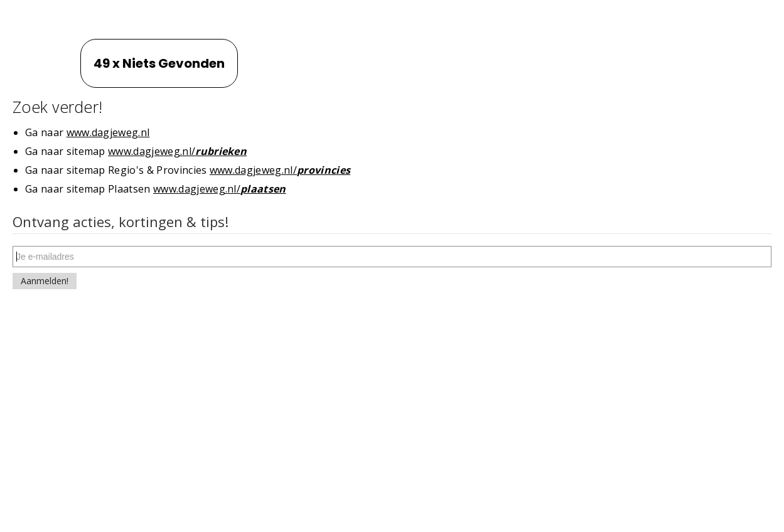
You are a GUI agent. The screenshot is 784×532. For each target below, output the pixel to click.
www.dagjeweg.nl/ (177, 151)
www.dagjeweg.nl (108, 132)
